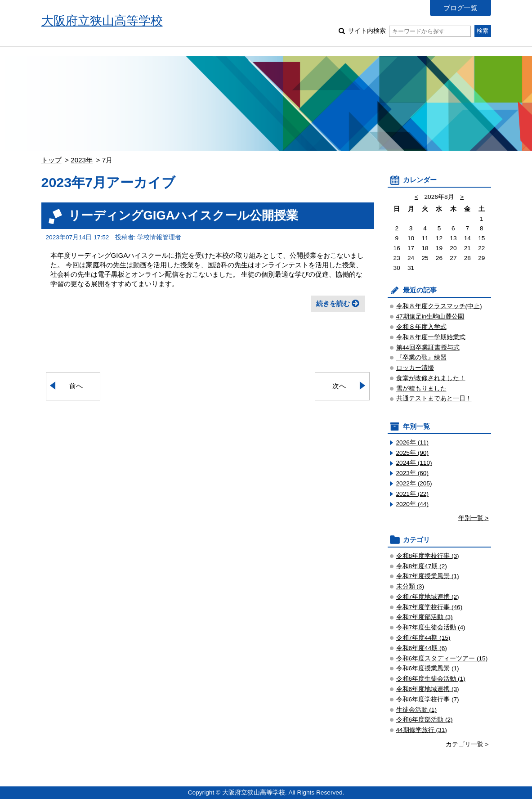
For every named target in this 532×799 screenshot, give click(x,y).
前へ (76, 386)
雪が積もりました (421, 388)
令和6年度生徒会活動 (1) (431, 679)
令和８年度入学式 (421, 327)
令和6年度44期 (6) (422, 648)
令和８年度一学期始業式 (431, 337)
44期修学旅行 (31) (422, 730)
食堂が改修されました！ (431, 378)
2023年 (82, 160)
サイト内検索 (409, 31)
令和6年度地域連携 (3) (428, 689)
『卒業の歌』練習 (421, 357)
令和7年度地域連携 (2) (428, 597)
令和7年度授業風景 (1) (428, 576)
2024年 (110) (414, 463)
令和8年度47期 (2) (422, 566)
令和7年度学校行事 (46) (429, 607)
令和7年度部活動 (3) (425, 617)
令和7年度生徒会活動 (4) (431, 627)
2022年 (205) (414, 483)
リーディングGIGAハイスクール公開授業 (183, 215)
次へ (339, 386)
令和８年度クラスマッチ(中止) (439, 306)
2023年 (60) (413, 473)
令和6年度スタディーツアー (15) (442, 658)
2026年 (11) (413, 442)
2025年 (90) (413, 453)
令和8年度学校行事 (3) (428, 556)
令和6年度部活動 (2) (425, 720)
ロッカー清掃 (415, 368)
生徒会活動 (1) (417, 710)
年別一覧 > (474, 518)
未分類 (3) (410, 586)
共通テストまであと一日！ (434, 398)
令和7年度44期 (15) (423, 638)
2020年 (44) (413, 504)
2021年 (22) (413, 494)
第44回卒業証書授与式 (428, 348)
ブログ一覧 (460, 8)
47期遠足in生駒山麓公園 (430, 316)
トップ (51, 160)
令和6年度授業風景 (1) (428, 668)
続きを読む (333, 303)
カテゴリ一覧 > (467, 744)
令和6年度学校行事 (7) (428, 699)
